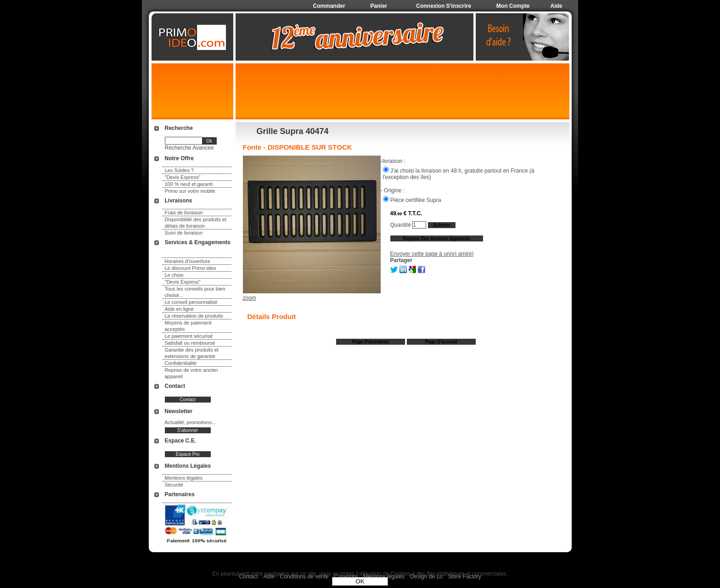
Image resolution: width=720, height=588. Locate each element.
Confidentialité (181, 363)
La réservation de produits (194, 316)
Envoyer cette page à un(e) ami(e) (432, 254)
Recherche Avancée (189, 148)
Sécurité (174, 485)
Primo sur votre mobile (190, 191)
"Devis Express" (183, 177)
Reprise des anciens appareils (436, 238)
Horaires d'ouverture (188, 261)
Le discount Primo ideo (191, 268)
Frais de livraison (184, 213)
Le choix (174, 275)
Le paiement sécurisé (189, 336)
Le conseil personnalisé (191, 302)
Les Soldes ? (180, 170)
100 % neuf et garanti (189, 184)
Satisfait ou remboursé (190, 343)
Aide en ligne (180, 309)
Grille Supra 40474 (293, 131)
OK (360, 581)
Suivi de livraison (184, 233)
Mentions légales (184, 478)
